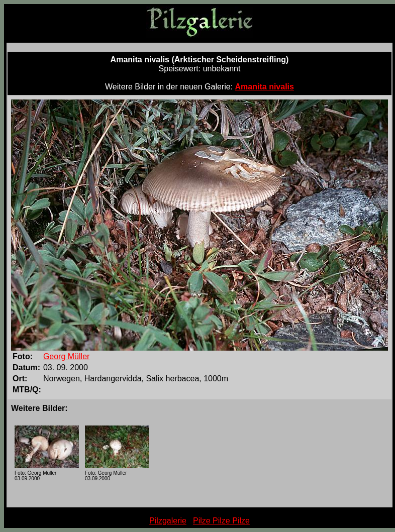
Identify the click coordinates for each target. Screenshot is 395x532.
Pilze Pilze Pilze (221, 521)
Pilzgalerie (168, 521)
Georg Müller (66, 356)
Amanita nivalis (265, 87)
